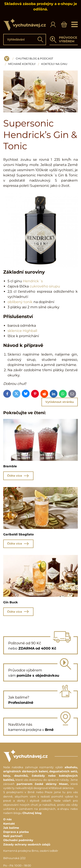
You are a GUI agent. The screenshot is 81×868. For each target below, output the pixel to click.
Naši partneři (13, 836)
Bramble (10, 466)
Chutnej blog (32, 813)
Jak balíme (11, 828)
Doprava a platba (16, 832)
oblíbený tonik (20, 302)
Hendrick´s (33, 281)
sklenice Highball (22, 331)
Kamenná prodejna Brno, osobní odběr (31, 851)
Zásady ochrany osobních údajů (27, 844)
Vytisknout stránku (60, 402)
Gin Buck (10, 602)
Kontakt (9, 824)
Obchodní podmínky (18, 840)
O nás (7, 819)
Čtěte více (18, 476)
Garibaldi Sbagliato (18, 534)
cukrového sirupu (45, 286)
